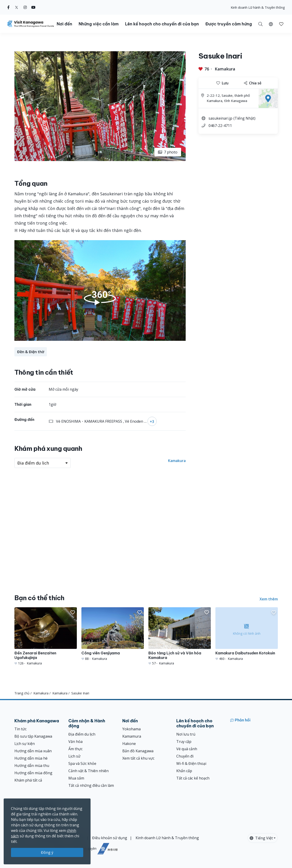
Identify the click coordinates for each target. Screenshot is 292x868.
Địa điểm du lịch (82, 734)
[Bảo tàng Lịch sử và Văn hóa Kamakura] (180, 636)
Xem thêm (269, 599)
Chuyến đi (185, 756)
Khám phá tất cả (28, 780)
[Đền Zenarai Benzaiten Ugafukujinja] (46, 636)
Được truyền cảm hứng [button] (229, 24)
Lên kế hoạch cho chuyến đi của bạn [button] (162, 24)
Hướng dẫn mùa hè (31, 758)
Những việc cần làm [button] (99, 24)
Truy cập (184, 742)
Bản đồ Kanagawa (138, 751)
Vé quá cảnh (187, 749)
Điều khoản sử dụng (110, 838)
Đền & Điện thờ (31, 352)
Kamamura (132, 736)
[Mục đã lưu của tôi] (281, 24)
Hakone (129, 744)
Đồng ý (47, 852)
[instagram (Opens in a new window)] (25, 7)
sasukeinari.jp (220, 118)
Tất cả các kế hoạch (193, 778)
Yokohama (131, 729)
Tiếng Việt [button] (261, 838)
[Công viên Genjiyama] (113, 634)
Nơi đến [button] (64, 24)
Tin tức (20, 729)
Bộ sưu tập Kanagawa (33, 736)
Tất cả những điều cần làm (91, 785)
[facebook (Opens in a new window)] (8, 7)
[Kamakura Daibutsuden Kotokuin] (247, 634)
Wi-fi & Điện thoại (191, 763)
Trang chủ (22, 693)
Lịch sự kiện (25, 744)
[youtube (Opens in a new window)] (33, 7)
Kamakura (225, 69)
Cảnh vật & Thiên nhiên (88, 771)
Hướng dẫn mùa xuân (33, 751)
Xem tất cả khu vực (138, 758)
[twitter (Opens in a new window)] (17, 7)
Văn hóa (75, 742)
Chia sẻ (253, 83)
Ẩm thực (75, 749)
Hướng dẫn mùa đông (33, 773)
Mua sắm (76, 778)
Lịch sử (74, 756)
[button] (271, 24)
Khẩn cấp (184, 771)
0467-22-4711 (220, 126)
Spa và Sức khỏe (82, 763)
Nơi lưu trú (186, 734)
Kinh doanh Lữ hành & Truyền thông (258, 7)
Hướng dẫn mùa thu (32, 766)
